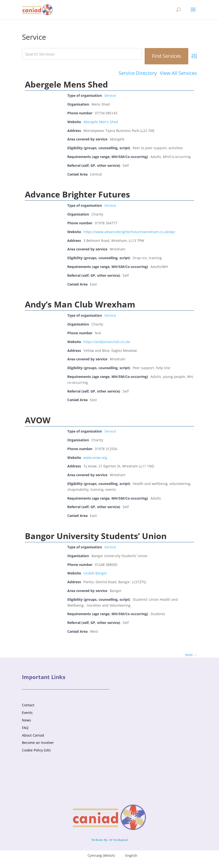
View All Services (178, 73)
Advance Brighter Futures (77, 194)
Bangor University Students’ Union (96, 536)
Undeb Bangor (95, 573)
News (26, 720)
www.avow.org (95, 458)
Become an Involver (38, 743)
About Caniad (33, 735)
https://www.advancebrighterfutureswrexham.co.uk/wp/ (129, 232)
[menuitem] (98, 856)
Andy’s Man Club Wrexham (80, 304)
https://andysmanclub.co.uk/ (107, 342)
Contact (28, 705)
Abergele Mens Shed (66, 84)
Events (27, 713)
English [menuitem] (131, 855)
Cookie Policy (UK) (36, 750)
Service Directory (138, 73)
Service (110, 95)
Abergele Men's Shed (101, 122)
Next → (191, 655)
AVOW (38, 420)
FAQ (25, 728)
